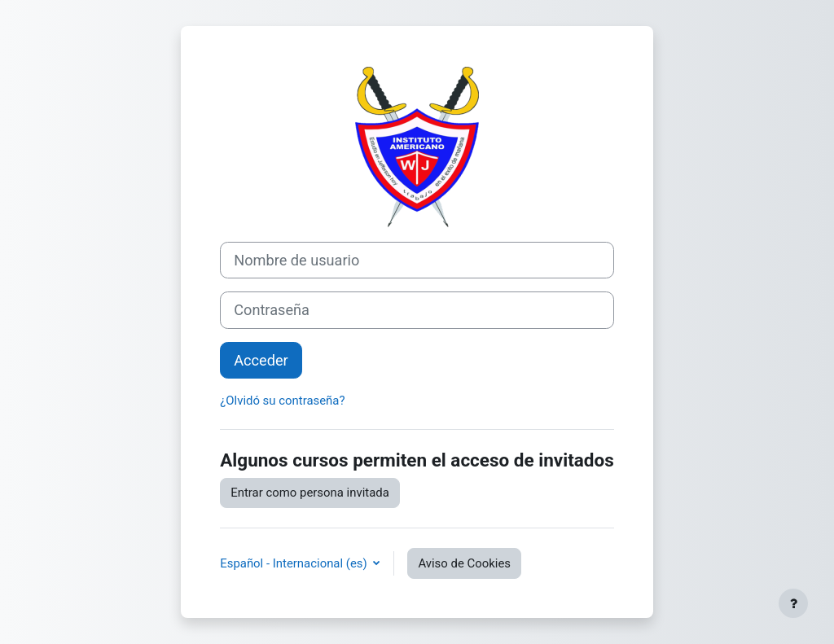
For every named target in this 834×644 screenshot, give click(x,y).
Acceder (261, 360)
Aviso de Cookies (464, 563)
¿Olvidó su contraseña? (282, 401)
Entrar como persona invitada (310, 493)
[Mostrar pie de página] (793, 603)
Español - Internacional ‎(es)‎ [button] (295, 563)
